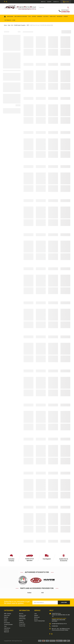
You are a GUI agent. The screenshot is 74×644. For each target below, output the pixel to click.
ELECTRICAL (46, 17)
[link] (4, 2)
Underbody (6, 630)
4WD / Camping (8, 614)
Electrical (6, 617)
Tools (5, 626)
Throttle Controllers (8, 625)
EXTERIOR (34, 17)
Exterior (6, 619)
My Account (37, 617)
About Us (21, 614)
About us (43, 2)
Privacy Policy (22, 624)
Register (36, 615)
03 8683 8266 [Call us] (55, 626)
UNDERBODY (40, 17)
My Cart (36, 619)
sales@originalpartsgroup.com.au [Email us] (59, 624)
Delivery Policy (22, 619)
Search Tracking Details (39, 621)
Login (35, 614)
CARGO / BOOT (53, 17)
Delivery (49, 2)
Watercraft (6, 632)
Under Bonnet (7, 628)
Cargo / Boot (7, 615)
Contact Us (56, 2)
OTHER (14, 20)
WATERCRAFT (60, 17)
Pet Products (7, 623)
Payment (21, 620)
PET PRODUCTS (8, 20)
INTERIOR (66, 17)
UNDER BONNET (10, 17)
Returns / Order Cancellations (23, 616)
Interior (6, 621)
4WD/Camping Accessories (21, 17)
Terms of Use (22, 626)
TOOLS (29, 17)
